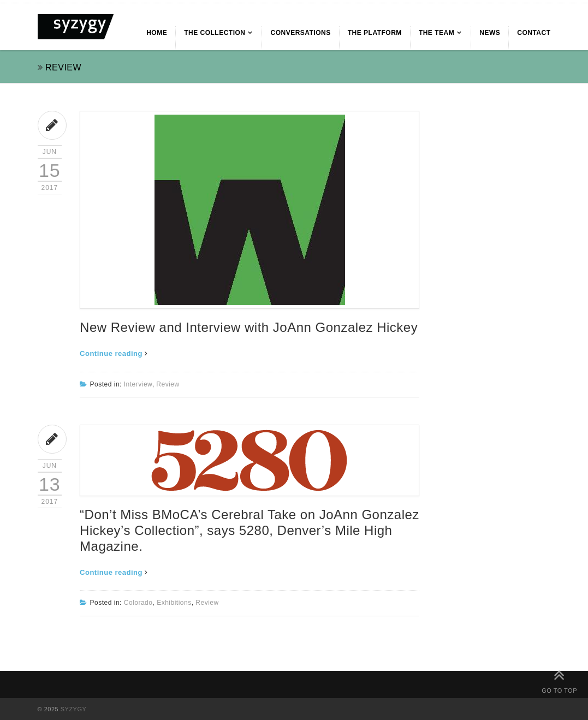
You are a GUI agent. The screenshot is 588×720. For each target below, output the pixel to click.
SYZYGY (74, 709)
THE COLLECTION (215, 33)
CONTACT (534, 33)
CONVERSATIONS (300, 33)
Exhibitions (174, 603)
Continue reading (114, 353)
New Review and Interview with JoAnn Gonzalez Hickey (249, 327)
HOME (157, 33)
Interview (138, 384)
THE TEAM (436, 33)
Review (168, 384)
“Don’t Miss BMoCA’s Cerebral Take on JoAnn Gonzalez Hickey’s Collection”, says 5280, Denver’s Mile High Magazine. (250, 530)
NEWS (490, 33)
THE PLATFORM (375, 33)
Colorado (138, 603)
